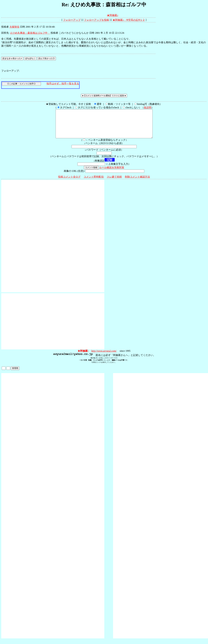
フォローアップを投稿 (97, 20)
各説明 (148, 107)
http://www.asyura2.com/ (104, 356)
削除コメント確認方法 (137, 182)
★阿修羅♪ (113, 15)
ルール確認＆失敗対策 (112, 173)
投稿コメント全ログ (69, 182)
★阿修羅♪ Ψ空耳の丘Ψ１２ (129, 20)
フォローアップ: (10, 71)
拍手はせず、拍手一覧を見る (63, 84)
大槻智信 (14, 27)
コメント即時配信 (94, 182)
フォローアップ (72, 20)
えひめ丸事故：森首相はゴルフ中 (30, 33)
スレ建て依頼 (114, 182)
